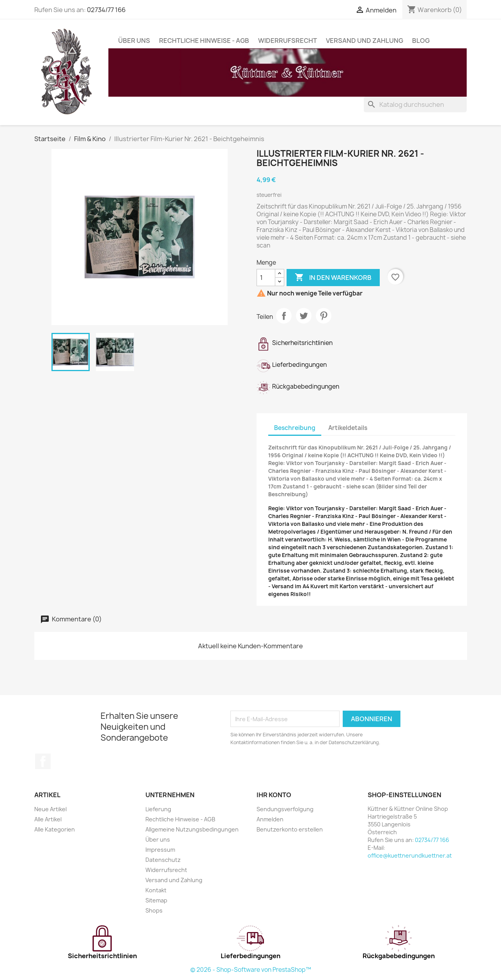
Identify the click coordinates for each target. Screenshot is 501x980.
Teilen (284, 316)
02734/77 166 (106, 10)
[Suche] (415, 104)
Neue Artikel (50, 809)
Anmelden (270, 819)
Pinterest (324, 316)
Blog (421, 41)
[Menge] (266, 278)
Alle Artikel (48, 819)
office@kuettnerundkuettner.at (410, 855)
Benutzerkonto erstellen (290, 829)
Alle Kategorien (55, 829)
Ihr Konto (274, 795)
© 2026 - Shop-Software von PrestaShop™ (251, 970)
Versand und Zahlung (365, 41)
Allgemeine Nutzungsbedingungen (192, 829)
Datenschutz (163, 860)
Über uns (134, 41)
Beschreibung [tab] (295, 428)
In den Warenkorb (333, 278)
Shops (154, 910)
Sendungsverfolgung (285, 809)
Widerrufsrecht (288, 41)
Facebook (43, 761)
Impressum (160, 850)
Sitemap (156, 900)
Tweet (304, 316)
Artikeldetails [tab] (348, 428)
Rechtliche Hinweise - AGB (204, 41)
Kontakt (156, 890)
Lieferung (158, 809)
